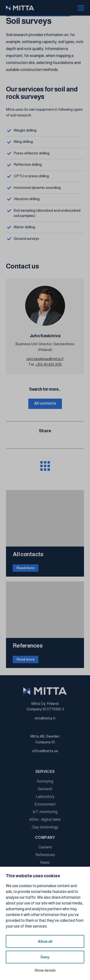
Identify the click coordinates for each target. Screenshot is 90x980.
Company (45, 837)
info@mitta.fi (45, 718)
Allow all (45, 941)
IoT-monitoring (45, 812)
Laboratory (45, 797)
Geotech (45, 789)
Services (45, 772)
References (45, 855)
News (45, 862)
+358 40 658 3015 (48, 364)
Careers (45, 847)
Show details (45, 970)
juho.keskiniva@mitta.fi (45, 359)
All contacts (45, 403)
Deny (45, 957)
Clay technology (45, 827)
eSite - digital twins (45, 819)
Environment (45, 804)
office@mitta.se (45, 751)
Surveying (45, 781)
